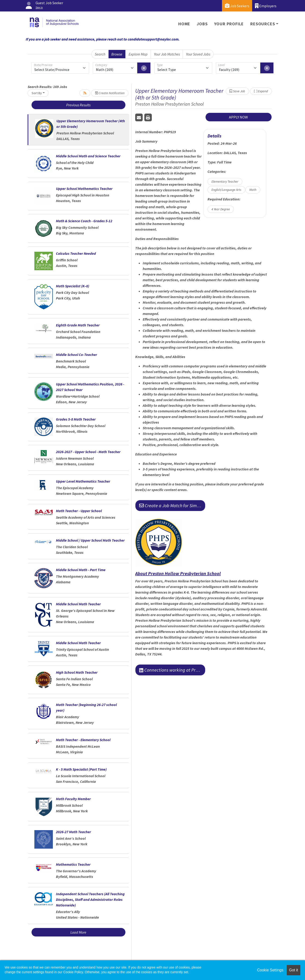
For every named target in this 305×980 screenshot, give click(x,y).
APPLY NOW (238, 117)
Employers (266, 6)
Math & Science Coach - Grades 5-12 (84, 221)
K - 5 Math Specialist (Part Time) (81, 769)
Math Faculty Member (73, 799)
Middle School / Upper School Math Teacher (90, 540)
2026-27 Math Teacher (73, 832)
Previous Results (78, 105)
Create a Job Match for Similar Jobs (172, 505)
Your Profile (229, 24)
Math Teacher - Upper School (79, 511)
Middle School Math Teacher (78, 604)
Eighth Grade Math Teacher (78, 325)
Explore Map (138, 54)
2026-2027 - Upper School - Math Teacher (88, 452)
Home (184, 24)
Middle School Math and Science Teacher (88, 156)
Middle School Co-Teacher (76, 355)
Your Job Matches (167, 54)
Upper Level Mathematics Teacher (83, 481)
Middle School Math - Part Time (81, 570)
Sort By (37, 93)
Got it (294, 970)
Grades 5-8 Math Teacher (76, 419)
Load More (78, 932)
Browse (117, 54)
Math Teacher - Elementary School (83, 740)
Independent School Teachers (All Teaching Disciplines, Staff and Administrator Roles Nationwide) (90, 899)
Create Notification (110, 93)
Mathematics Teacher (73, 864)
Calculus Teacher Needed (76, 253)
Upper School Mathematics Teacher (84, 189)
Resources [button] (263, 24)
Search (100, 54)
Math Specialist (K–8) (73, 286)
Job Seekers (237, 6)
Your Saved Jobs (198, 54)
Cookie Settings (270, 970)
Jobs (202, 24)
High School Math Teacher (77, 672)
